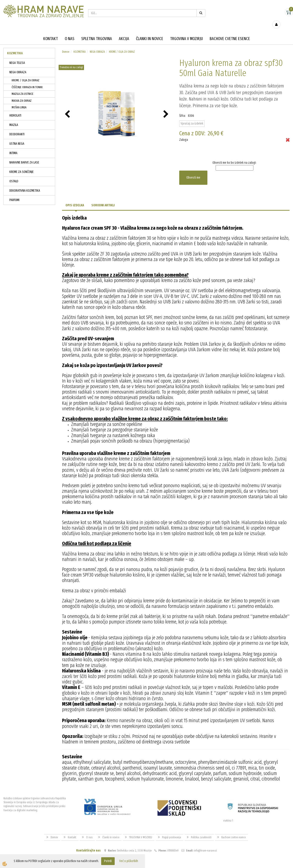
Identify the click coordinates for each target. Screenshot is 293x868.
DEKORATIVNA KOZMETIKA (25, 184)
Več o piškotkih (129, 861)
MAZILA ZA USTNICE (23, 87)
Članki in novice (150, 32)
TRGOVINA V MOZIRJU (186, 32)
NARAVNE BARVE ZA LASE (24, 156)
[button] (167, 108)
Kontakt (51, 32)
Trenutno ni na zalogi (71, 61)
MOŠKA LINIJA (19, 101)
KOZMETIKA (80, 45)
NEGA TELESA (17, 56)
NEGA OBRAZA (18, 66)
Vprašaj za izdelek (192, 117)
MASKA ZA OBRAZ (22, 94)
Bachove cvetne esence (230, 32)
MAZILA (14, 118)
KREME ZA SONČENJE (22, 165)
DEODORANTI (17, 128)
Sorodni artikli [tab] (103, 199)
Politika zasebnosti (201, 831)
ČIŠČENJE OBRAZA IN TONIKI (27, 80)
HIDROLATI (15, 109)
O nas (70, 32)
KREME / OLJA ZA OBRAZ (26, 74)
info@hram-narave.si (205, 844)
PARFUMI (14, 193)
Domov (66, 45)
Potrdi (108, 861)
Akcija (124, 32)
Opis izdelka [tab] (75, 199)
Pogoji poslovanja (172, 831)
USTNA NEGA (17, 137)
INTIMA (13, 146)
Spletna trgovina (97, 32)
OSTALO (14, 175)
